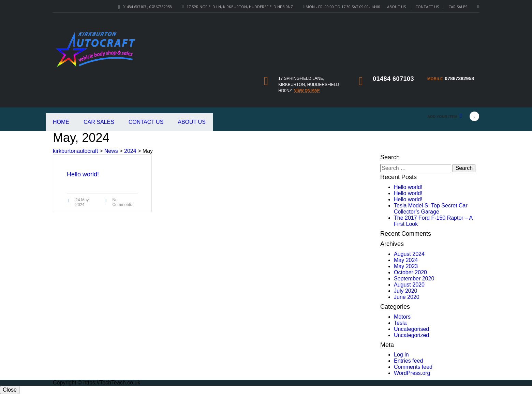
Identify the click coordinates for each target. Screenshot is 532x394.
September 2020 (414, 279)
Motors (402, 317)
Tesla (400, 323)
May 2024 (406, 260)
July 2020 (406, 291)
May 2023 (406, 266)
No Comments (122, 202)
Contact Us (427, 7)
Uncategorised (411, 329)
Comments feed (413, 367)
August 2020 (409, 285)
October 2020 (410, 272)
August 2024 (409, 254)
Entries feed (408, 361)
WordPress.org (412, 373)
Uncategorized (411, 335)
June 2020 (407, 297)
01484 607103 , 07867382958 (147, 7)
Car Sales (99, 122)
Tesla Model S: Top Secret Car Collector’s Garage (431, 209)
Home (61, 122)
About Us (396, 7)
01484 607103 (393, 79)
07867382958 (459, 78)
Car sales (458, 7)
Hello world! (408, 187)
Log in (401, 355)
